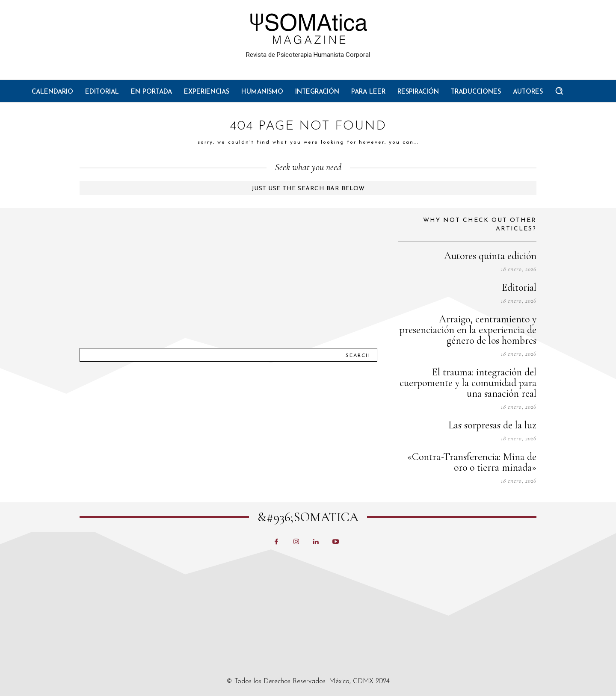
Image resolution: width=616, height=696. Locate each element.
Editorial (519, 288)
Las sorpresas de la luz (492, 425)
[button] (559, 91)
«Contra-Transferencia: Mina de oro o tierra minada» (472, 462)
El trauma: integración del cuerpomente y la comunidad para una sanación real (468, 383)
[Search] (358, 355)
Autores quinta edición (490, 256)
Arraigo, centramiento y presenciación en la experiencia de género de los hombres (468, 330)
